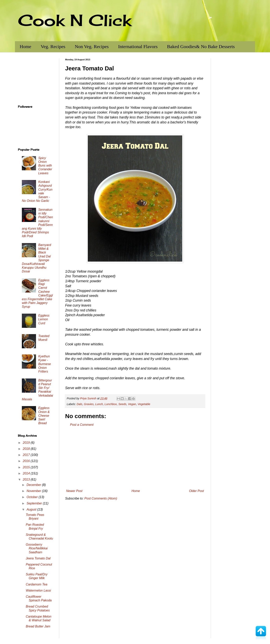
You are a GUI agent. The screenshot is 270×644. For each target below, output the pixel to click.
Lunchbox (111, 404)
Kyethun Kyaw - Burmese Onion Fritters (44, 364)
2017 (27, 455)
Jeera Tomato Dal (38, 558)
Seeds (122, 404)
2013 (27, 480)
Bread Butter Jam (38, 626)
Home (25, 47)
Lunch (99, 404)
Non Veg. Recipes (92, 47)
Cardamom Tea (37, 584)
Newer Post (74, 491)
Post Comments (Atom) (101, 498)
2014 (27, 473)
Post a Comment (82, 425)
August (32, 509)
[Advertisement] (135, 458)
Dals (79, 404)
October (33, 497)
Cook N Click (75, 20)
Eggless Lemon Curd (44, 319)
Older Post (196, 491)
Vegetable (144, 404)
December (34, 485)
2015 (27, 467)
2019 (27, 443)
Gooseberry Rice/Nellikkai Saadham (37, 548)
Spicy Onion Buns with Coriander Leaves (45, 166)
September (35, 503)
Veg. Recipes (53, 47)
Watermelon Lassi (38, 590)
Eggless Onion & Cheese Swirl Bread (44, 416)
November (34, 491)
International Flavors (138, 47)
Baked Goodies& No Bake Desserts (201, 47)
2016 (27, 461)
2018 (27, 449)
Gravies (89, 404)
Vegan (132, 404)
